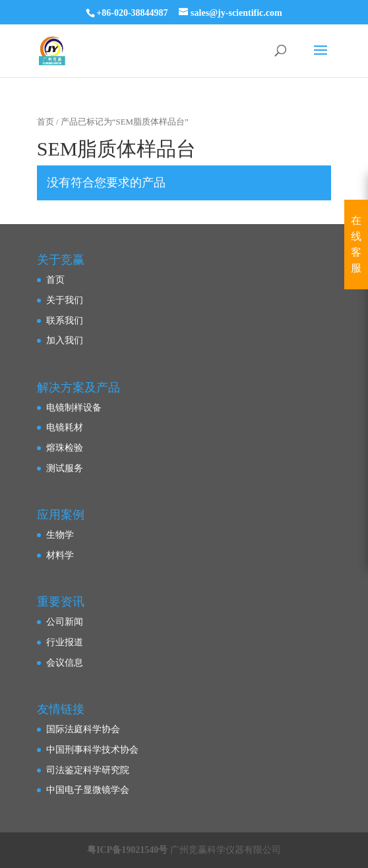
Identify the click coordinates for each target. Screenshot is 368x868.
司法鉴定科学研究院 (88, 770)
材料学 (60, 555)
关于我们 (65, 300)
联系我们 (65, 321)
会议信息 (65, 663)
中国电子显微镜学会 (88, 790)
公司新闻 (65, 622)
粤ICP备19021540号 (127, 850)
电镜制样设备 (74, 408)
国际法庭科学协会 (83, 729)
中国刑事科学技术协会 (92, 750)
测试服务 (65, 468)
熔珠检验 (65, 448)
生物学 (60, 535)
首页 (46, 122)
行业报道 (65, 642)
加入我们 (65, 340)
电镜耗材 (65, 427)
